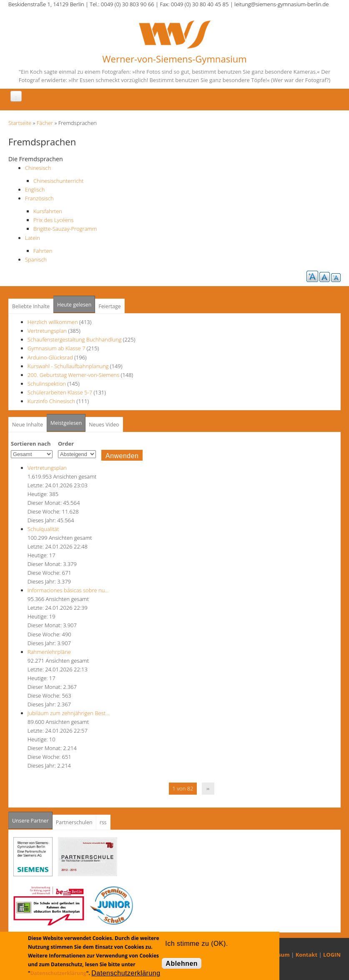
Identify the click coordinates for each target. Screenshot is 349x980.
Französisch (39, 198)
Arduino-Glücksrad (50, 357)
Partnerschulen (74, 822)
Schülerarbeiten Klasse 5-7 (60, 392)
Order (66, 444)
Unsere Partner (32, 818)
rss (103, 822)
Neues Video (104, 425)
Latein (33, 238)
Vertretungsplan (47, 331)
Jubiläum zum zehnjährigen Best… (68, 713)
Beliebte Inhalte (31, 306)
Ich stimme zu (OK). (196, 944)
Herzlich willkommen (53, 322)
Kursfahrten (48, 211)
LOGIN (332, 955)
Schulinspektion (47, 384)
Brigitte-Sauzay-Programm (65, 229)
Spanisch (36, 259)
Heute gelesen (74, 305)
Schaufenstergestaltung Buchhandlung (74, 339)
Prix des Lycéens (54, 220)
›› (208, 788)
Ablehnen (182, 964)
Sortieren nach (31, 444)
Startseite (20, 123)
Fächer (45, 123)
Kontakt (306, 955)
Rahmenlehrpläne (49, 652)
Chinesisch (38, 168)
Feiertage (109, 306)
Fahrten (43, 251)
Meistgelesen (66, 423)
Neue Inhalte (28, 425)
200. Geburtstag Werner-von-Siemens (73, 375)
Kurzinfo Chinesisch (51, 401)
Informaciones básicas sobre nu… (68, 590)
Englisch (35, 190)
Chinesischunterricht (59, 181)
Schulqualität (43, 529)
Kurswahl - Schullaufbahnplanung (68, 366)
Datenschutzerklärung (58, 973)
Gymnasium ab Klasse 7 (56, 348)
